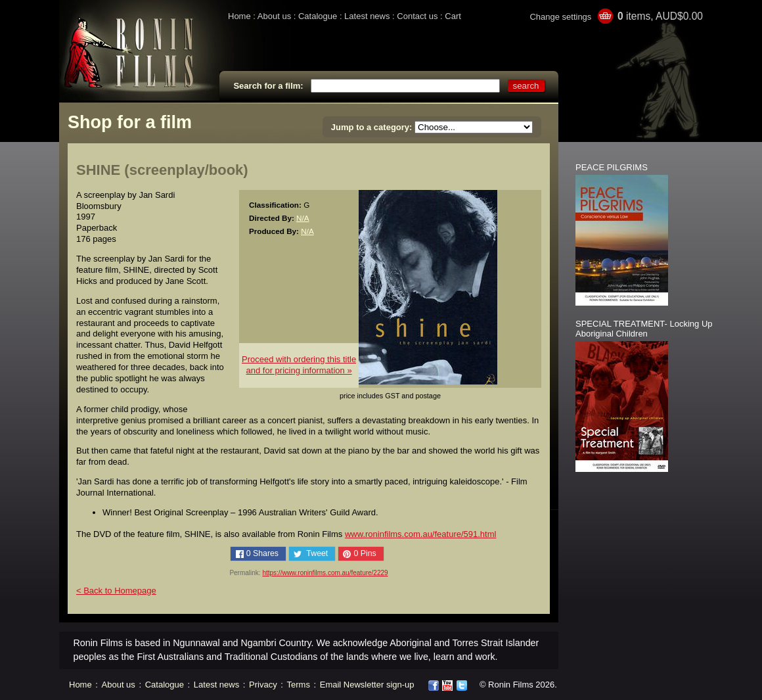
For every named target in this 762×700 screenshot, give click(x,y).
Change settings (560, 17)
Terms (299, 685)
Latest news (367, 16)
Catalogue (318, 16)
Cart (453, 16)
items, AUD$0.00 (660, 16)
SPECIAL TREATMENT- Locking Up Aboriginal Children (644, 329)
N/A (303, 218)
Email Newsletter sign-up (367, 685)
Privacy (263, 685)
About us (274, 16)
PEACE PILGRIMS (612, 167)
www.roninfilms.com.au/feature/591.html (420, 534)
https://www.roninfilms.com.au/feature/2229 (325, 573)
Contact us (417, 16)
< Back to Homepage (116, 591)
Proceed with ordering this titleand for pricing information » (299, 365)
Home (239, 16)
